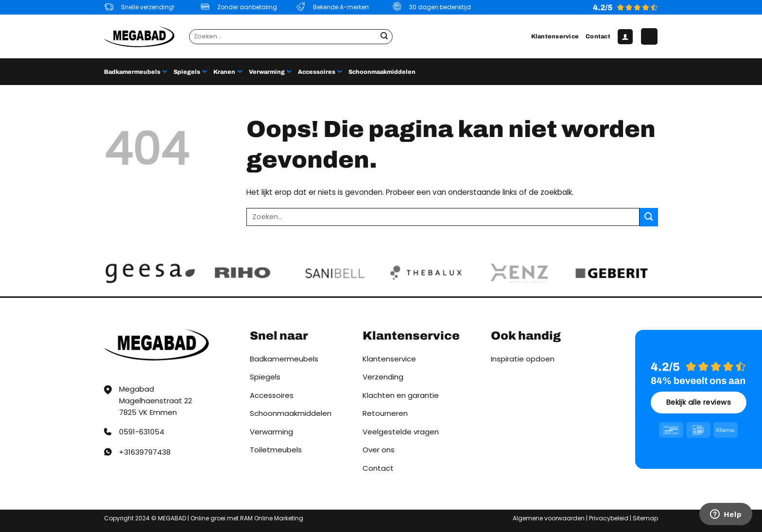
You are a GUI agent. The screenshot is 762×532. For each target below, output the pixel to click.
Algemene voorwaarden (549, 518)
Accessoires (320, 72)
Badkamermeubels (135, 72)
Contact (598, 36)
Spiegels (190, 72)
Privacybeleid (609, 518)
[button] (625, 37)
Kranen (227, 72)
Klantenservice (555, 36)
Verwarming (270, 72)
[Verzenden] (384, 36)
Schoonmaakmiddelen (382, 72)
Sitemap (645, 518)
